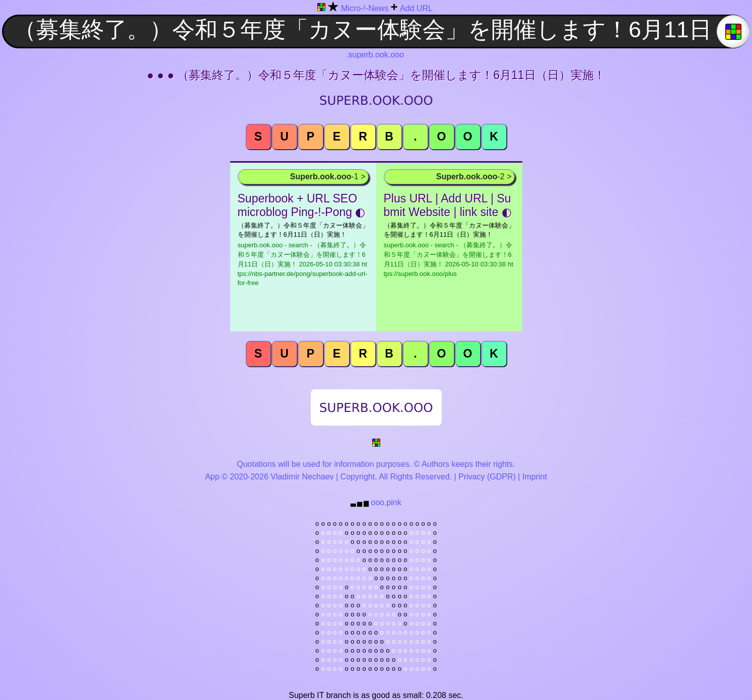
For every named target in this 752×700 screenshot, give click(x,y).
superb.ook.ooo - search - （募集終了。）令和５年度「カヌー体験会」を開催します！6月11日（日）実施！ (303, 264)
